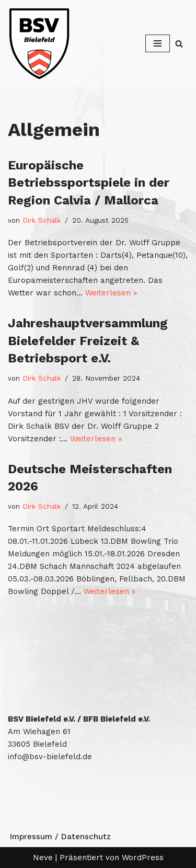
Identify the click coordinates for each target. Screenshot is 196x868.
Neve (43, 858)
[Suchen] (179, 44)
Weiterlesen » (111, 293)
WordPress (143, 858)
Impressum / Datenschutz (60, 837)
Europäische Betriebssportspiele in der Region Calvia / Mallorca (89, 183)
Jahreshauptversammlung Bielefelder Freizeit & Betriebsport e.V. (88, 341)
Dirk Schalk (42, 220)
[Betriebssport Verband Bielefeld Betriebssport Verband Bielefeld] (39, 44)
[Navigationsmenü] (158, 43)
